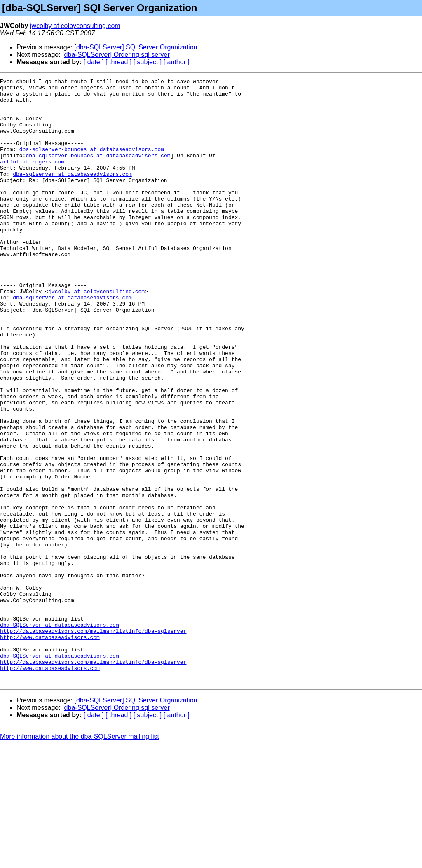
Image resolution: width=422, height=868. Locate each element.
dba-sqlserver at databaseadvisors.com (72, 194)
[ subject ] (148, 62)
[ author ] (177, 62)
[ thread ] (118, 62)
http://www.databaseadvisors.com (50, 749)
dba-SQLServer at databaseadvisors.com (60, 735)
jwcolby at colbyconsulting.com (75, 26)
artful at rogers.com (32, 179)
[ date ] (94, 62)
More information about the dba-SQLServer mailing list (80, 857)
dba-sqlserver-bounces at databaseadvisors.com (92, 164)
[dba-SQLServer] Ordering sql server (116, 55)
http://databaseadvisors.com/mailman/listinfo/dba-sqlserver (93, 742)
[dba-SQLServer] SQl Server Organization (136, 47)
